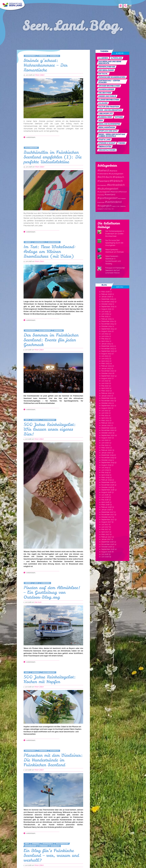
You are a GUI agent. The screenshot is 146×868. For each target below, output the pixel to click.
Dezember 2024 (108, 321)
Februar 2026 (107, 294)
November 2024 (108, 324)
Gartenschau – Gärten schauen (109, 82)
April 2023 (105, 361)
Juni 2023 (105, 359)
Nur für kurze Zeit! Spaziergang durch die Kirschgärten (114, 243)
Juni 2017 (105, 527)
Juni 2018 (105, 497)
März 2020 (105, 448)
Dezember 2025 (108, 299)
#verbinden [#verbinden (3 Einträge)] (101, 202)
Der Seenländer (106, 70)
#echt (27, 420)
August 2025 (106, 309)
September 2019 (108, 462)
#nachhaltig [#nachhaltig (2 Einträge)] (101, 195)
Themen (122, 143)
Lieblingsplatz (106, 114)
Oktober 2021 (106, 403)
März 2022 (105, 391)
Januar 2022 (106, 396)
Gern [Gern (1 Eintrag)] (118, 206)
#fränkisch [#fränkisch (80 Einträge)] (116, 181)
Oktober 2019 (107, 460)
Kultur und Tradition (109, 107)
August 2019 (106, 465)
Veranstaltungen (107, 150)
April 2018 (105, 502)
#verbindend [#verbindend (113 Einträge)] (113, 202)
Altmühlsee (116, 58)
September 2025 (108, 306)
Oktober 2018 (107, 487)
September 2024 (108, 329)
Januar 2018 (106, 510)
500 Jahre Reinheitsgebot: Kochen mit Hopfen (50, 679)
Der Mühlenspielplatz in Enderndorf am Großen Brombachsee (115, 234)
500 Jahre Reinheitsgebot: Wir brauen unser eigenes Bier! (50, 429)
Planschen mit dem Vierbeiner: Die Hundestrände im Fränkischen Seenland (53, 760)
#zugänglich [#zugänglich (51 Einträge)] (105, 206)
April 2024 (105, 341)
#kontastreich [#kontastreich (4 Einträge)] (102, 185)
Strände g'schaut (107, 143)
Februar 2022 (106, 393)
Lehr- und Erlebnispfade (110, 110)
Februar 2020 (107, 450)
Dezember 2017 (107, 512)
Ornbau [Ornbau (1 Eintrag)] (109, 209)
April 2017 (105, 532)
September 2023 (108, 351)
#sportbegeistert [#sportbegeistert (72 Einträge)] (108, 198)
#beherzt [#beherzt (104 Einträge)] (103, 170)
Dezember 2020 (108, 428)
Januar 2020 (106, 453)
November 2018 (108, 485)
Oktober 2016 (107, 547)
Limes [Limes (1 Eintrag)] (105, 209)
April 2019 (105, 475)
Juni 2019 (105, 470)
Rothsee (119, 117)
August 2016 (106, 552)
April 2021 (105, 418)
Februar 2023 (106, 366)
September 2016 (108, 549)
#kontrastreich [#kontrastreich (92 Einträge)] (116, 185)
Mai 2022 (105, 386)
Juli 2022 (105, 381)
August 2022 (106, 378)
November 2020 (108, 430)
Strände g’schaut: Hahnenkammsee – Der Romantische (45, 65)
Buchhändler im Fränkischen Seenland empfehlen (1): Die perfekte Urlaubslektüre (53, 157)
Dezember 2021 (107, 398)
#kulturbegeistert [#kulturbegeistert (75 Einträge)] (108, 189)
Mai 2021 (105, 415)
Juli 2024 (105, 334)
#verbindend (43, 56)
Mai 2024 (105, 339)
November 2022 (108, 371)
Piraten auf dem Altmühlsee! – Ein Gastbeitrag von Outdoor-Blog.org (52, 592)
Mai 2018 (105, 500)
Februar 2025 (106, 319)
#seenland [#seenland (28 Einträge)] (110, 195)
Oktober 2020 (107, 433)
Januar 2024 (106, 344)
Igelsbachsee (105, 93)
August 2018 (106, 492)
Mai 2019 (105, 472)
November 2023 (108, 349)
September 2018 (108, 490)
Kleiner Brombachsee (109, 100)
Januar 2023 (106, 368)
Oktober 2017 (107, 517)
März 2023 (105, 363)
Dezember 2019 (107, 455)
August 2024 (106, 331)
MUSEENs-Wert (105, 117)
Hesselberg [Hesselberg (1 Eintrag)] (123, 206)
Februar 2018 (106, 507)
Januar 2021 (106, 425)
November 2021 (108, 401)
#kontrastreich (30, 56)
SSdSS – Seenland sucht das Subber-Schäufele (112, 135)
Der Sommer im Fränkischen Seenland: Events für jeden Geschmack (51, 340)
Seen (101, 121)
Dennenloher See (107, 67)
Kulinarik (103, 103)
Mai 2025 (105, 316)
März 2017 (105, 534)
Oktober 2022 (107, 373)
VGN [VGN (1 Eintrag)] (113, 209)
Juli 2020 (105, 440)
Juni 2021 (105, 413)
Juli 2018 (105, 495)
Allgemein (103, 58)
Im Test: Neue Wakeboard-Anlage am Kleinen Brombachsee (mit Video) (50, 251)
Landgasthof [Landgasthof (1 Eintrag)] (101, 209)
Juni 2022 (105, 383)
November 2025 (108, 302)
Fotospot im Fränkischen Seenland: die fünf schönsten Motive (115, 270)
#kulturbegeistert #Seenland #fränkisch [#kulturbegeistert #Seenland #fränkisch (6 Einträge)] (112, 192)
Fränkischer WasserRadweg (112, 77)
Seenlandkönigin (107, 127)
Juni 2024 (105, 336)
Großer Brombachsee (109, 86)
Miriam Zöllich (40, 75)
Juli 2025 (105, 311)
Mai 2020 (105, 445)
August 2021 (106, 408)
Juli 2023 (105, 356)
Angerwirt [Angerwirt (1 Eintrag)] (114, 206)
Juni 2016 (105, 557)
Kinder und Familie (107, 96)
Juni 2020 (105, 443)
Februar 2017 (106, 537)
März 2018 (105, 505)
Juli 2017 (105, 524)
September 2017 (108, 520)
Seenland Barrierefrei (109, 124)
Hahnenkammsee (106, 89)
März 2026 (105, 292)
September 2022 (108, 376)
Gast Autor (38, 602)
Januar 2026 (106, 297)
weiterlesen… (30, 137)
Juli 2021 (105, 411)
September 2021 (108, 406)
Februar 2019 (106, 480)
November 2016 (108, 544)
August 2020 (106, 438)
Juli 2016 (105, 554)
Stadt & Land (104, 140)
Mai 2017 (105, 529)
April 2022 (105, 388)
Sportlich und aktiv (108, 131)
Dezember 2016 (107, 542)
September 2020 (108, 435)
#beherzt (28, 242)
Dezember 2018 (107, 482)
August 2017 (106, 522)
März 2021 (105, 420)
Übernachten (105, 147)
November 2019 (108, 458)
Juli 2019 (105, 467)
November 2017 (108, 515)
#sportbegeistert (53, 242)
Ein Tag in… (103, 74)
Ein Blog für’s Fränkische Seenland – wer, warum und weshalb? (51, 855)
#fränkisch (36, 420)
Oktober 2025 (107, 304)
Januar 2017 (106, 539)
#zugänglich (54, 56)
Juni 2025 (105, 314)
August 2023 (106, 354)
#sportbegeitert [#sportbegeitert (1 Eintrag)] (122, 199)
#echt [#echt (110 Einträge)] (101, 177)
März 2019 (105, 477)
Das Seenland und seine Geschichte (110, 62)
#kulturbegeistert (31, 148)
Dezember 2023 (108, 346)
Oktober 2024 (107, 326)
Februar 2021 (106, 423)
